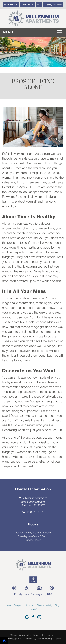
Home (9, 605)
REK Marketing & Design (49, 639)
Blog (57, 605)
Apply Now (27, 5)
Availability (11, 5)
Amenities (30, 605)
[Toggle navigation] (33, 32)
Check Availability (45, 605)
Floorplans (19, 605)
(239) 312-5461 (53, 5)
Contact (34, 609)
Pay (39, 5)
